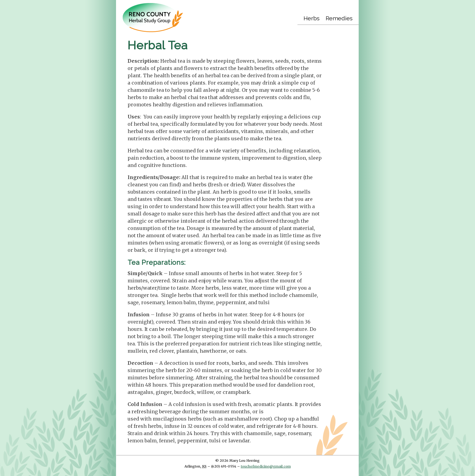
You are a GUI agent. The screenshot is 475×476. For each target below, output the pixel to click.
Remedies (339, 18)
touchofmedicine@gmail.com (266, 466)
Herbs (312, 18)
